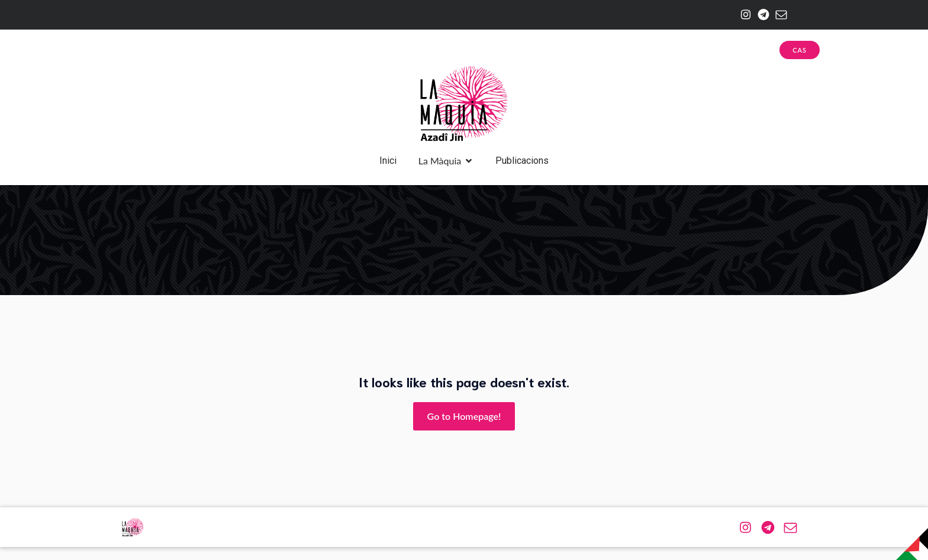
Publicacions (522, 167)
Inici (388, 167)
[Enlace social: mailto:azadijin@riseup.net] (778, 15)
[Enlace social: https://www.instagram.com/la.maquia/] (743, 15)
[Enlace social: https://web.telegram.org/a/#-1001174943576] (761, 15)
